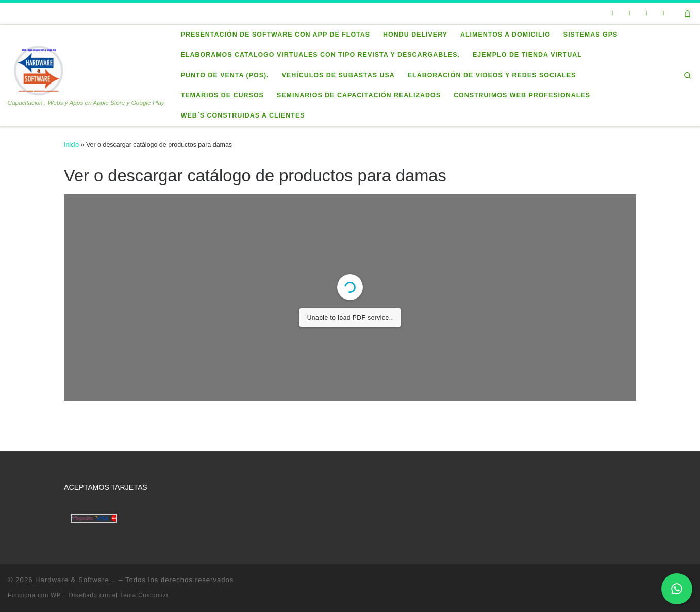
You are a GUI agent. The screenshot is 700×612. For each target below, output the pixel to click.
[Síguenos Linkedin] (646, 13)
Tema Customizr (145, 595)
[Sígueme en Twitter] (612, 13)
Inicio (71, 145)
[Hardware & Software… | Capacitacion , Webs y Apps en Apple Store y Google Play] (38, 69)
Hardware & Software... (76, 580)
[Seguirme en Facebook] (629, 13)
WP (56, 595)
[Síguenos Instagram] (663, 13)
